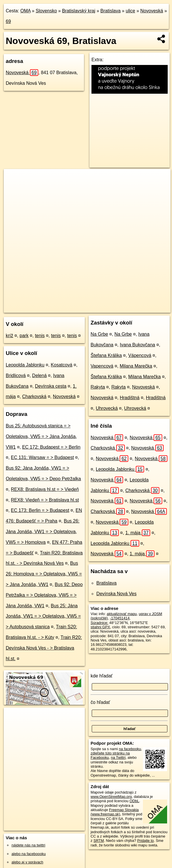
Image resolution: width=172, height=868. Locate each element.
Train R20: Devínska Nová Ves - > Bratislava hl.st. (44, 648)
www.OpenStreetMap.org (111, 797)
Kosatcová (62, 365)
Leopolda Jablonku (25, 365)
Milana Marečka (136, 366)
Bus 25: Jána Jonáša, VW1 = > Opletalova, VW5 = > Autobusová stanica (43, 616)
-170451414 (120, 618)
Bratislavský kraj (79, 11)
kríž (9, 336)
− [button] (14, 188)
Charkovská (34, 396)
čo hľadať (100, 702)
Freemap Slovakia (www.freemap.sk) (115, 812)
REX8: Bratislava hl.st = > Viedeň (45, 489)
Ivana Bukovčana (138, 345)
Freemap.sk (89, 308)
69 (8, 21)
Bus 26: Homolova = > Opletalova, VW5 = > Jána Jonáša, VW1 (44, 574)
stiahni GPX (100, 627)
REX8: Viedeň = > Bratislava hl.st (45, 500)
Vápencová (140, 355)
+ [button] (14, 179)
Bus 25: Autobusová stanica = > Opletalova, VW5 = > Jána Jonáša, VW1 (41, 436)
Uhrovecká (107, 408)
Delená (40, 376)
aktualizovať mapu (122, 614)
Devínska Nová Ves (116, 594)
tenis (40, 336)
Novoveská (152, 11)
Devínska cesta (50, 386)
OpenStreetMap (59, 308)
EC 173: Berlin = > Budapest (40, 510)
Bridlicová (16, 376)
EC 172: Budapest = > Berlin (51, 447)
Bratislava (110, 11)
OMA (26, 11)
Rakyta (98, 387)
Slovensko (46, 11)
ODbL (134, 801)
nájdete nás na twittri (28, 845)
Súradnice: (99, 623)
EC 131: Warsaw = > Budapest (42, 457)
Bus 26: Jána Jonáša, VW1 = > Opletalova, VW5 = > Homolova (43, 532)
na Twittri (118, 757)
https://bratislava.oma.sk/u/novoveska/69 (138, 308)
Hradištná (129, 398)
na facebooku (130, 749)
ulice (130, 11)
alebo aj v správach (27, 862)
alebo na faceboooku (29, 854)
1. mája (138, 533)
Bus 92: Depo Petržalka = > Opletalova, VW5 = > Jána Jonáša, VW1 (44, 595)
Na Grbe (99, 334)
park (24, 336)
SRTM (99, 841)
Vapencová (102, 366)
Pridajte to (146, 841)
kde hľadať (102, 676)
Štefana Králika (106, 355)
